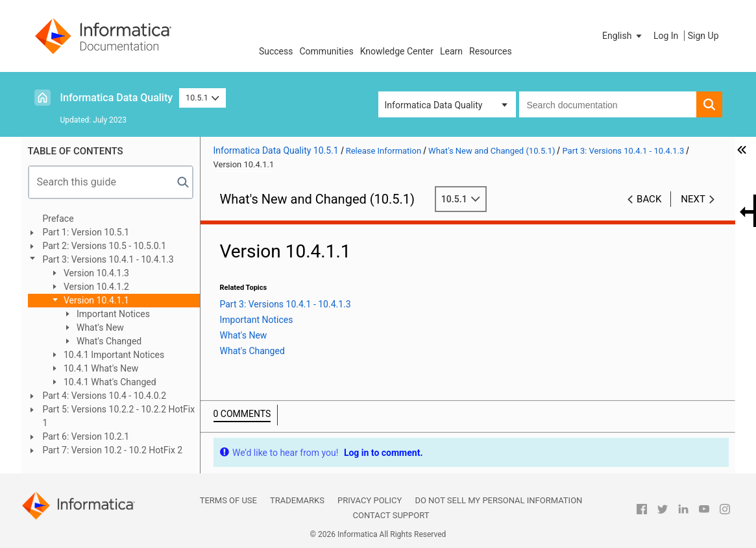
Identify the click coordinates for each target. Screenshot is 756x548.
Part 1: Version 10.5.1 (86, 232)
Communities (327, 51)
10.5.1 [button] (202, 98)
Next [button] (693, 199)
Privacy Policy (370, 500)
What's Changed (108, 341)
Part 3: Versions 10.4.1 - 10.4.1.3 (108, 259)
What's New (99, 328)
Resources (491, 51)
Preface (58, 219)
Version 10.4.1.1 (96, 300)
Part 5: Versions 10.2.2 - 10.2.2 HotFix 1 (119, 416)
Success (276, 51)
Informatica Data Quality (117, 98)
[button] (623, 36)
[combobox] (608, 104)
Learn (451, 51)
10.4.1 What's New (100, 368)
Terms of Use (228, 500)
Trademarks (297, 500)
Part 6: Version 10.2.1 (86, 436)
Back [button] (649, 199)
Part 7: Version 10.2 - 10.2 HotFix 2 (113, 450)
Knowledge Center (397, 51)
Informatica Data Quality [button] (434, 105)
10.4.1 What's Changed (109, 382)
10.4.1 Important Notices (113, 355)
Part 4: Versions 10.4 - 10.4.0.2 (105, 396)
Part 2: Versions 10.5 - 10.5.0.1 (105, 246)
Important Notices (112, 314)
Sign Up (703, 36)
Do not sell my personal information (498, 500)
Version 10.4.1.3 (96, 273)
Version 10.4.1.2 (96, 287)
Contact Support (391, 515)
